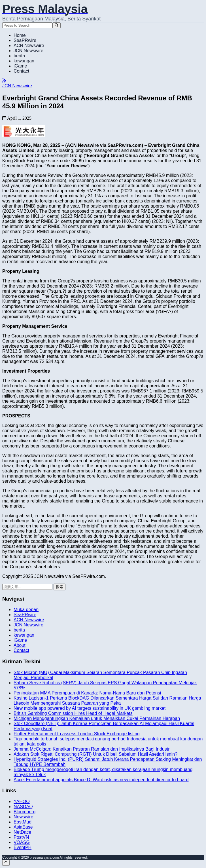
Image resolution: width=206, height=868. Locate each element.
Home (20, 35)
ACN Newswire (29, 46)
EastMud (23, 822)
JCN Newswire (28, 51)
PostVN (21, 837)
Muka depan (26, 610)
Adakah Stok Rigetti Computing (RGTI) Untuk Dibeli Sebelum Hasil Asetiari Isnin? (95, 754)
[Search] (57, 25)
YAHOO (22, 802)
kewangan (24, 61)
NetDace (22, 832)
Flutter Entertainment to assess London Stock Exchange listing (77, 734)
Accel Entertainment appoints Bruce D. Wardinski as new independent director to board (101, 780)
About (20, 645)
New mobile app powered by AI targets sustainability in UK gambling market (90, 708)
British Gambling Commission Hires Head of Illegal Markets (73, 713)
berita (19, 56)
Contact (21, 71)
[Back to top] (6, 863)
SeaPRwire (25, 40)
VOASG (22, 842)
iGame (20, 66)
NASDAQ (23, 807)
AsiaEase (23, 827)
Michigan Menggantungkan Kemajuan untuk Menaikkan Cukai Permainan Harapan (97, 718)
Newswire (23, 817)
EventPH (23, 847)
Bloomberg (25, 812)
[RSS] (4, 81)
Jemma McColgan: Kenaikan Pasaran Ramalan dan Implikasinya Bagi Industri (92, 749)
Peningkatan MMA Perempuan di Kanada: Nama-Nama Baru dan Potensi (87, 693)
